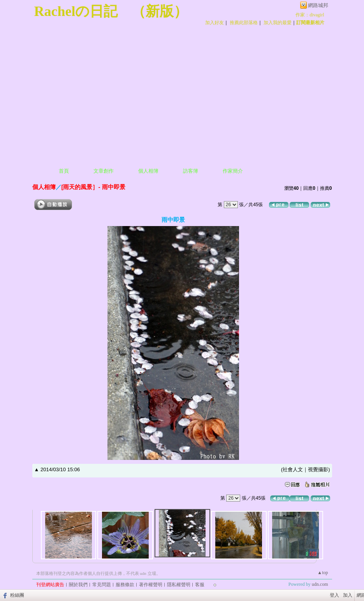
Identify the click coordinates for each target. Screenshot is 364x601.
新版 (160, 11)
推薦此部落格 (244, 23)
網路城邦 (318, 5)
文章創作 (104, 171)
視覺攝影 (318, 469)
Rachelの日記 (76, 11)
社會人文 (293, 469)
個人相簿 (148, 171)
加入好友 (215, 23)
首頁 (64, 171)
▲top (323, 573)
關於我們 (78, 585)
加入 (348, 595)
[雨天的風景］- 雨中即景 (93, 187)
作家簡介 (233, 171)
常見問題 (102, 585)
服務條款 (125, 585)
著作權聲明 (151, 585)
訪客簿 (191, 171)
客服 (200, 585)
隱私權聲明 (179, 585)
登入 (334, 595)
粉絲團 (17, 595)
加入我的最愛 (278, 23)
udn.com (320, 584)
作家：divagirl (310, 15)
